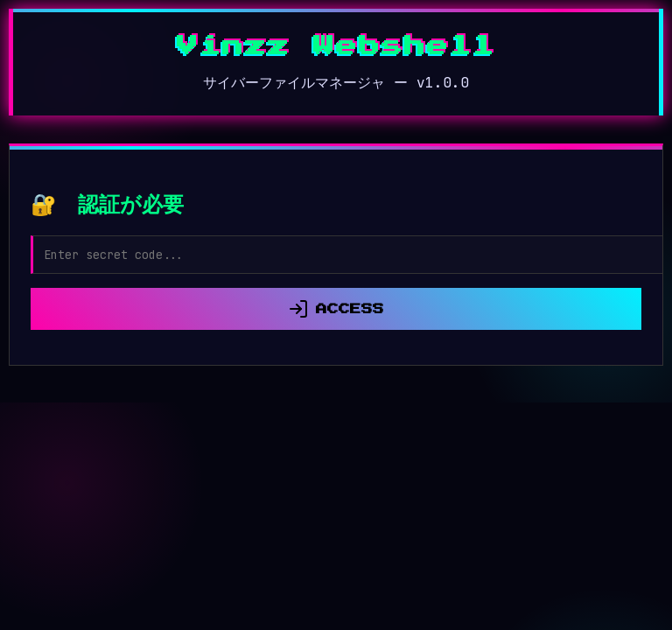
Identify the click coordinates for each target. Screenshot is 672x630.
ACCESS (336, 309)
